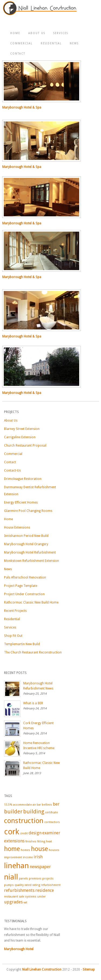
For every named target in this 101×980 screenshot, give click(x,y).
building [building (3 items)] (34, 812)
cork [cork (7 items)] (12, 832)
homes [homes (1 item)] (25, 850)
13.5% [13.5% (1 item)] (8, 805)
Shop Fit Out (13, 636)
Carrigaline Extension (20, 437)
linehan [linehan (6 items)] (16, 866)
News (74, 43)
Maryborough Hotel (19, 949)
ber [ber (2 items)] (56, 804)
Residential (51, 43)
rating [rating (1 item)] (36, 885)
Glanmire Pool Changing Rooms (28, 511)
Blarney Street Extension (22, 429)
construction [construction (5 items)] (24, 821)
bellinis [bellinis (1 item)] (47, 805)
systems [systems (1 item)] (31, 897)
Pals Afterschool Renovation (25, 577)
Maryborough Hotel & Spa (22, 107)
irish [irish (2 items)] (38, 857)
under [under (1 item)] (41, 897)
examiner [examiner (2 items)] (51, 833)
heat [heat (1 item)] (49, 841)
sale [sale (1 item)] (22, 897)
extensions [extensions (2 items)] (14, 841)
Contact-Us (12, 471)
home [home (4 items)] (12, 849)
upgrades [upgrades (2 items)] (13, 902)
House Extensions (17, 527)
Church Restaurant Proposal (25, 446)
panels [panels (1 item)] (23, 879)
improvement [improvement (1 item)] (13, 857)
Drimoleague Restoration (23, 479)
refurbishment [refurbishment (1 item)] (51, 885)
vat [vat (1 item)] (25, 902)
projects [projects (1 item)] (48, 879)
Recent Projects (15, 611)
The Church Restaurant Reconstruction (33, 652)
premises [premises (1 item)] (35, 879)
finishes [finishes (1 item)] (31, 841)
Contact (18, 54)
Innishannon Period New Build (26, 536)
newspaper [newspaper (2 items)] (40, 867)
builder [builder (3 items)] (13, 812)
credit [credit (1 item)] (24, 833)
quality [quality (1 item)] (19, 885)
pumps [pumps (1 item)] (9, 885)
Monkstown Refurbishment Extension (32, 561)
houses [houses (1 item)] (54, 850)
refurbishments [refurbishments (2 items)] (19, 890)
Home (15, 33)
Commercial (21, 43)
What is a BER (33, 703)
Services (61, 33)
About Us (37, 33)
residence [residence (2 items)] (45, 890)
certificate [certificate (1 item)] (51, 812)
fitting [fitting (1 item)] (41, 841)
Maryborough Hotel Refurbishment (30, 552)
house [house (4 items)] (39, 849)
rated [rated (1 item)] (28, 885)
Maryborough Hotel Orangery (26, 544)
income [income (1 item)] (28, 857)
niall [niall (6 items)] (11, 877)
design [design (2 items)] (35, 833)
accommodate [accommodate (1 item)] (22, 805)
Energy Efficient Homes (21, 502)
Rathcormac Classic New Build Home (31, 602)
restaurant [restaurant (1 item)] (11, 897)
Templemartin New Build (22, 644)
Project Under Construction (24, 594)
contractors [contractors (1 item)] (52, 822)
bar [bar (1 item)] (39, 805)
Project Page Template (21, 586)
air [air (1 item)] (34, 805)
